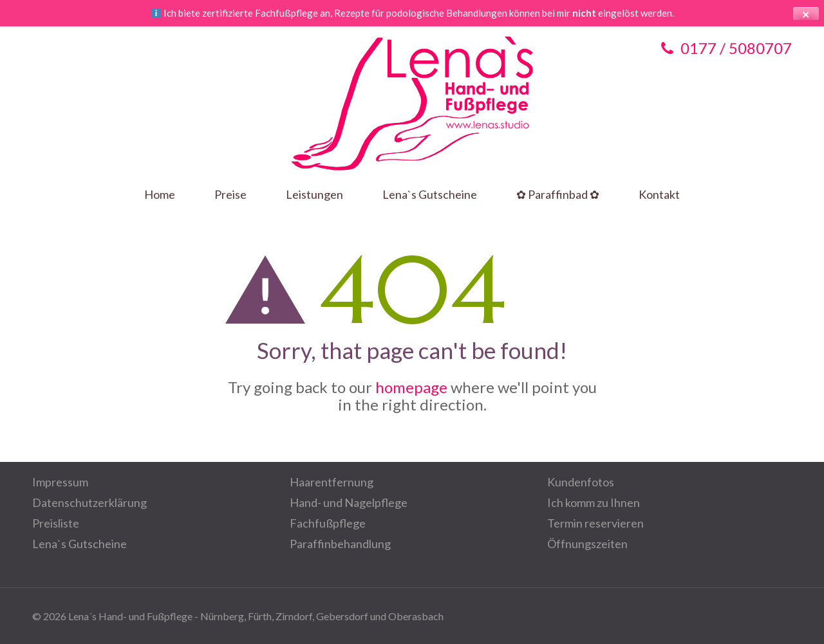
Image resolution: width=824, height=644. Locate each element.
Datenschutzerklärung (89, 502)
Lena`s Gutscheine (430, 195)
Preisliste (56, 523)
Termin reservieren (595, 523)
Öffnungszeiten (587, 544)
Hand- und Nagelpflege (349, 502)
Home (160, 195)
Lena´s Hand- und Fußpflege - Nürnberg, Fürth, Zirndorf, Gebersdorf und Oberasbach (256, 616)
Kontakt (659, 195)
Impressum (60, 482)
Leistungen (314, 195)
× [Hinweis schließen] (806, 14)
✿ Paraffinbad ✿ (558, 195)
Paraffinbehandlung (340, 544)
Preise (230, 195)
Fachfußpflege (328, 523)
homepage (411, 387)
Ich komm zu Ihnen (594, 502)
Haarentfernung (332, 482)
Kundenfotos (581, 482)
